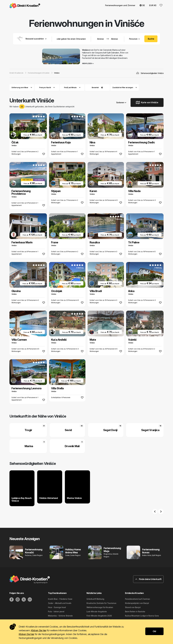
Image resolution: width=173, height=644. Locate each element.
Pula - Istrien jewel (56, 612)
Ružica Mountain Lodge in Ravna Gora (142, 616)
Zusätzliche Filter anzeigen (125, 87)
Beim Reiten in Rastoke (135, 612)
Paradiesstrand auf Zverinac (138, 599)
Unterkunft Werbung (95, 599)
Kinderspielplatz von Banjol (137, 603)
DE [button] (142, 5)
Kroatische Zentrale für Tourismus (101, 603)
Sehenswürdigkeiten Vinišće (152, 73)
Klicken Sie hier (39, 630)
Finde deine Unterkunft (148, 579)
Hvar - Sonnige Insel (57, 607)
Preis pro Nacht (47, 87)
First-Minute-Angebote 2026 (99, 616)
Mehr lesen (88, 63)
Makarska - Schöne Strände (60, 616)
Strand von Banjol (133, 607)
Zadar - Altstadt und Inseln (60, 603)
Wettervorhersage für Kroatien (100, 607)
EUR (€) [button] (153, 5)
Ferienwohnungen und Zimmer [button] (120, 5)
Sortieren (121, 102)
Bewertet (95, 87)
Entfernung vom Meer (22, 87)
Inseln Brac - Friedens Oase (60, 599)
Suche (151, 39)
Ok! (154, 631)
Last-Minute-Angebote (97, 612)
